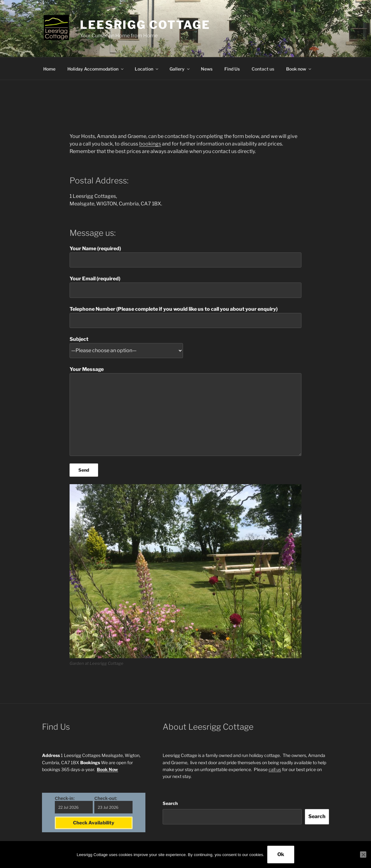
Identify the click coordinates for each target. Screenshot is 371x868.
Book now (299, 69)
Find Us (232, 69)
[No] (363, 855)
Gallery (180, 69)
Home (49, 69)
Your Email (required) (185, 287)
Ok (281, 854)
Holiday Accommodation (96, 69)
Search (170, 803)
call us (275, 769)
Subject (126, 345)
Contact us (263, 69)
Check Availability (94, 823)
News (207, 69)
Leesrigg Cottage (145, 25)
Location (147, 69)
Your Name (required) (185, 257)
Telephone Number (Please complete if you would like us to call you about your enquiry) (185, 317)
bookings (150, 144)
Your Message (185, 411)
